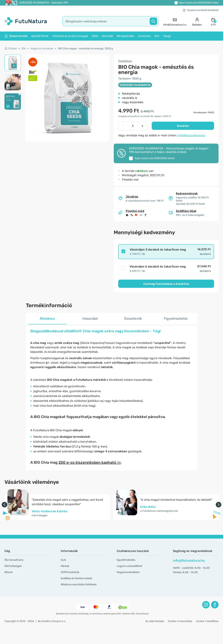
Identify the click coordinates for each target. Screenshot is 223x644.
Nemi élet (107, 36)
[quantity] (133, 126)
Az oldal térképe (155, 621)
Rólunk (8, 572)
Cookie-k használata (180, 621)
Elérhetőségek (13, 566)
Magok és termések (42, 49)
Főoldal (11, 49)
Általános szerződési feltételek (79, 584)
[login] (197, 21)
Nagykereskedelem (128, 572)
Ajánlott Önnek (40, 36)
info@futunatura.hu (192, 135)
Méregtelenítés (126, 36)
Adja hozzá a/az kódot (199, 3)
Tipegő (167, 36)
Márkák (65, 566)
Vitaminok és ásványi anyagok (70, 36)
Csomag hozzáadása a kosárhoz (166, 284)
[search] (111, 21)
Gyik (63, 560)
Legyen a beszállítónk (129, 566)
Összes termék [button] (16, 36)
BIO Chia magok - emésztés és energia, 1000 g (85, 49)
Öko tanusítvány (14, 560)
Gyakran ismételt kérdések (201, 10)
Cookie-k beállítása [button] (207, 621)
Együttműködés (126, 560)
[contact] (175, 21)
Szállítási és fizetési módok (76, 578)
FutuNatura (125, 61)
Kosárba (183, 126)
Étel (157, 36)
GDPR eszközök (70, 572)
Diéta (95, 36)
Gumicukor (145, 36)
